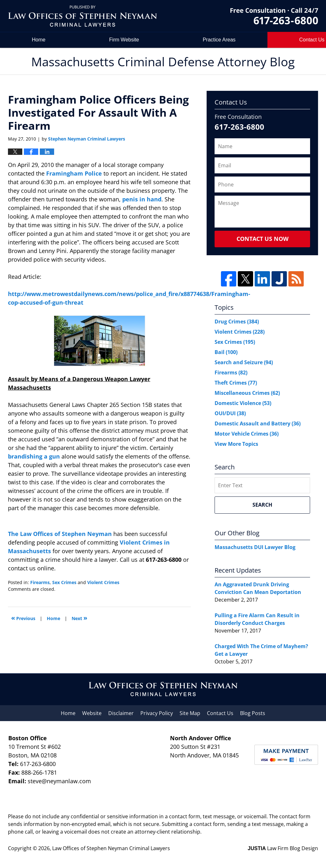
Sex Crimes (64, 582)
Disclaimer (121, 713)
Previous (23, 618)
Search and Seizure (244, 362)
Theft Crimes (236, 383)
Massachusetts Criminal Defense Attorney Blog (82, 16)
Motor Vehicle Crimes (247, 434)
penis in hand (142, 199)
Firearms (40, 582)
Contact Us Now (262, 239)
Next (79, 618)
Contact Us (220, 713)
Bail (226, 352)
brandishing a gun (35, 456)
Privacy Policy (157, 713)
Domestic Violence (243, 403)
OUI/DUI (230, 413)
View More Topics (236, 444)
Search (262, 505)
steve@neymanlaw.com (59, 781)
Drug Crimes (237, 322)
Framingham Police (74, 173)
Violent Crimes (103, 582)
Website (92, 713)
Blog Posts (253, 713)
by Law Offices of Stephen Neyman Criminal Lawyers (274, 16)
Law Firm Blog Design (283, 848)
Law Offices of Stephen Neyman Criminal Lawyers (111, 848)
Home (39, 40)
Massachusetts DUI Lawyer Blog (255, 547)
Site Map (190, 713)
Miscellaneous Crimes (247, 393)
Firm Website (124, 40)
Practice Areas (219, 40)
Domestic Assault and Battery (258, 423)
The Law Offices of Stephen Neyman (61, 534)
